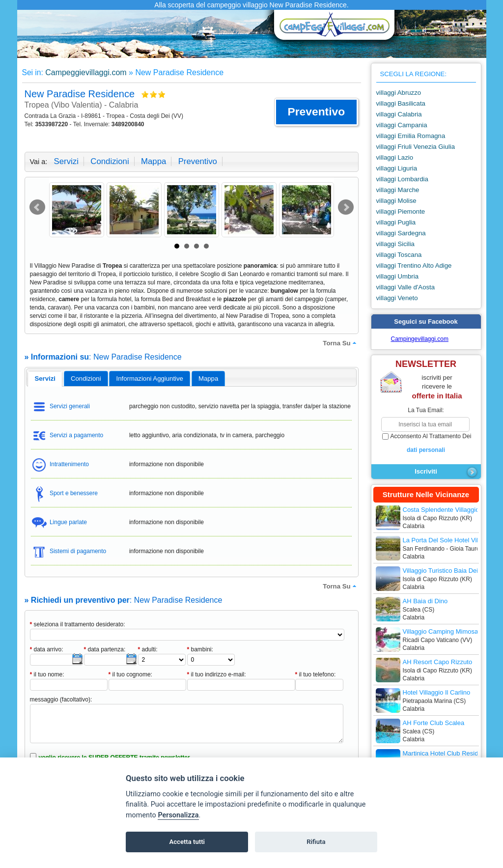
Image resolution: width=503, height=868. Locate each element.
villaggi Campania (402, 125)
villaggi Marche (398, 190)
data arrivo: (47, 649)
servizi (66, 161)
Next (346, 207)
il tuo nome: (47, 674)
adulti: (148, 649)
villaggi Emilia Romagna (411, 136)
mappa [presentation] (208, 378)
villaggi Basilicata (401, 103)
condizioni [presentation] (86, 378)
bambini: (200, 649)
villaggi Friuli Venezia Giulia (416, 147)
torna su (340, 343)
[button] (316, 112)
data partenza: (105, 649)
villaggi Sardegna (401, 233)
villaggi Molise (396, 201)
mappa (154, 161)
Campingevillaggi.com (420, 339)
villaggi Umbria (397, 276)
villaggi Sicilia (395, 244)
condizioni (110, 161)
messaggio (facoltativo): (61, 700)
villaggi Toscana (399, 255)
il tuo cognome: (130, 674)
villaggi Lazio (395, 157)
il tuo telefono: (316, 674)
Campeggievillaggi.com (86, 72)
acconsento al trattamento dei (426, 444)
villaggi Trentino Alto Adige (414, 266)
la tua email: (426, 410)
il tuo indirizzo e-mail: (217, 674)
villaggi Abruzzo (399, 93)
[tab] (45, 379)
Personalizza (178, 815)
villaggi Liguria (397, 168)
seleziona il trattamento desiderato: (78, 624)
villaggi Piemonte (401, 211)
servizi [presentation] (45, 378)
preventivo (198, 161)
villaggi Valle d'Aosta (406, 287)
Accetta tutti (187, 842)
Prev (37, 207)
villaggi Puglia (396, 222)
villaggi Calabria (399, 114)
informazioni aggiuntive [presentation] (150, 378)
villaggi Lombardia (402, 179)
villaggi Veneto (397, 298)
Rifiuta (316, 842)
